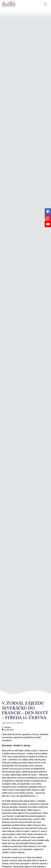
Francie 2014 (9, 730)
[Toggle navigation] (45, 4)
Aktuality (8, 727)
